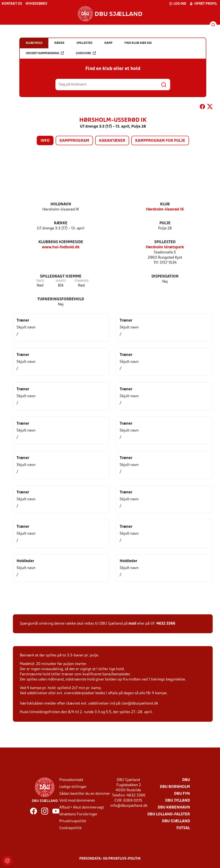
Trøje (40, 281)
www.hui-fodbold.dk (61, 247)
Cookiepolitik (70, 828)
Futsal (183, 828)
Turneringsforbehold (61, 299)
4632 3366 (166, 624)
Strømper (81, 281)
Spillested (165, 242)
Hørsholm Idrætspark (165, 247)
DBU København (174, 808)
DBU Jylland (178, 801)
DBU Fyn (182, 794)
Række (61, 223)
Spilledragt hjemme (61, 277)
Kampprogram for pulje (160, 141)
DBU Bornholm (175, 787)
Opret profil (203, 4)
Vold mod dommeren (77, 801)
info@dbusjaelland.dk (129, 806)
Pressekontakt (71, 780)
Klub (165, 204)
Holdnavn (61, 204)
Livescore (86, 53)
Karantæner (112, 141)
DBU (186, 780)
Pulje (165, 223)
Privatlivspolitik (73, 821)
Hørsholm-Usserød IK (165, 210)
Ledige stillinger (73, 787)
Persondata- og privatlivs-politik (110, 859)
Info (45, 141)
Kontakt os (12, 4)
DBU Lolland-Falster (169, 814)
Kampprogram (74, 141)
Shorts (61, 281)
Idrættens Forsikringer (78, 814)
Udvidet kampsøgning (45, 53)
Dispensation (165, 277)
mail (132, 624)
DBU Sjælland (176, 821)
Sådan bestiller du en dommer (85, 794)
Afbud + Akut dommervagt (82, 808)
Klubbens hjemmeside (61, 242)
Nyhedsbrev (36, 4)
